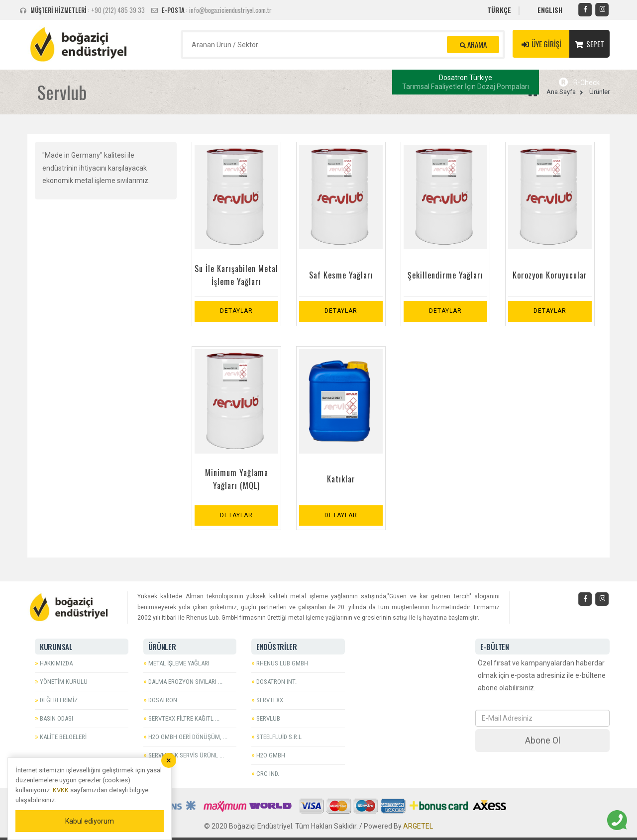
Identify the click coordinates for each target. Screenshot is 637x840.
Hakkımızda (56, 663)
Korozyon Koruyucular (550, 275)
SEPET (589, 44)
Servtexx (270, 700)
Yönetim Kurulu (64, 682)
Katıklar (341, 479)
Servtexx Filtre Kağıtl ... (184, 718)
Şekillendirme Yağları (445, 275)
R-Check (579, 83)
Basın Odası (56, 718)
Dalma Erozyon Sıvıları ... (185, 682)
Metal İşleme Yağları (179, 663)
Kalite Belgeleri (63, 737)
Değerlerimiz (59, 700)
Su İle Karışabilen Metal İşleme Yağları (236, 275)
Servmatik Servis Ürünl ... (186, 755)
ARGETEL (418, 826)
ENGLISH (550, 10)
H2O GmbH (271, 755)
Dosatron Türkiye (466, 82)
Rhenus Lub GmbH (282, 663)
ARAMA (473, 44)
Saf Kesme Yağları (341, 275)
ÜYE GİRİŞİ (541, 44)
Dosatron (163, 700)
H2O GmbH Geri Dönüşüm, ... (188, 737)
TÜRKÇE (499, 10)
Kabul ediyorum (90, 821)
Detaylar (236, 311)
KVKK (61, 790)
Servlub (268, 718)
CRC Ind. (268, 774)
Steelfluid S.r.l (279, 737)
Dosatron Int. (276, 682)
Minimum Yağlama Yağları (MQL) (237, 479)
